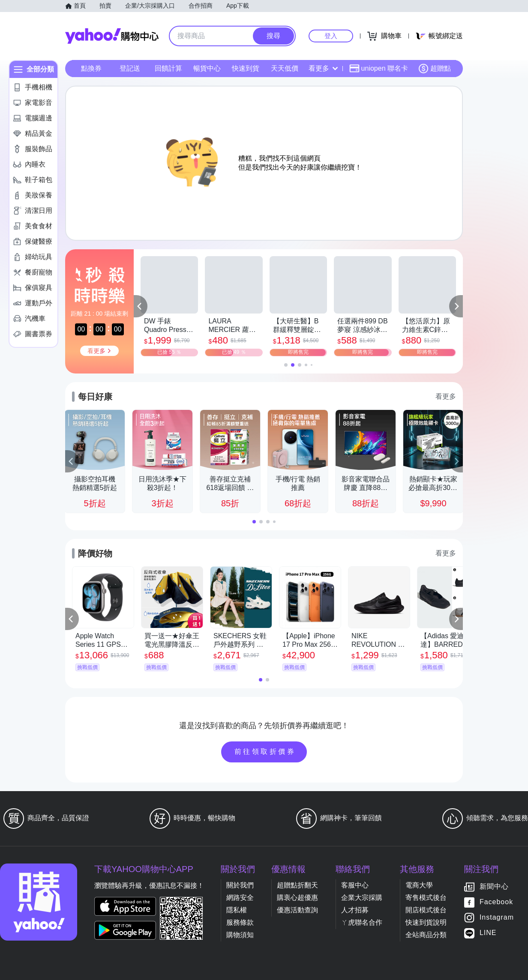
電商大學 (419, 885)
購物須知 (240, 935)
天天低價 (285, 68)
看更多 (323, 68)
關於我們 (240, 885)
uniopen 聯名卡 (379, 69)
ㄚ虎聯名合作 (362, 922)
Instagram (497, 918)
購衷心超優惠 (297, 898)
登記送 (130, 68)
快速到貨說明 (426, 922)
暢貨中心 (207, 68)
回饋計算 (168, 68)
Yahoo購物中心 (112, 36)
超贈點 (435, 69)
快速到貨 (246, 68)
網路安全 (240, 898)
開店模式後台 (426, 910)
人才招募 (355, 910)
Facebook (496, 902)
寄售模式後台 (426, 898)
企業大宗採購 (362, 898)
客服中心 (355, 885)
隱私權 (237, 910)
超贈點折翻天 (297, 885)
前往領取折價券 (265, 751)
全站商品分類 (426, 935)
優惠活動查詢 (297, 910)
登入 (331, 36)
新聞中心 (494, 887)
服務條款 (240, 922)
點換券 (91, 68)
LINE (488, 933)
